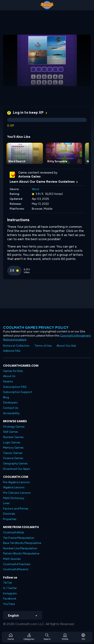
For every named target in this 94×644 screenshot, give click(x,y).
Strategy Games (14, 427)
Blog (6, 397)
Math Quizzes (12, 559)
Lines (6, 503)
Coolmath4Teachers (17, 564)
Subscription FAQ (15, 387)
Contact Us (11, 408)
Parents (8, 382)
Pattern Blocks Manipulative (21, 553)
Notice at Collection (16, 346)
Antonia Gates (29, 176)
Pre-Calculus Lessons (17, 493)
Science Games (13, 458)
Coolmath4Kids (14, 532)
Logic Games (12, 442)
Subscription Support (18, 392)
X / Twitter (10, 588)
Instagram (10, 593)
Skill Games (11, 432)
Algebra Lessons (14, 487)
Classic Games (13, 453)
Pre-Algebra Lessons (16, 482)
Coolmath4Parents (16, 569)
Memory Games (13, 448)
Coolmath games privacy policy (36, 327)
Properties (10, 519)
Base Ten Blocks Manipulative (22, 543)
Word (35, 189)
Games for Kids (13, 371)
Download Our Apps (17, 469)
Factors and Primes (16, 509)
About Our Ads (66, 346)
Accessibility (11, 413)
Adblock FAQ (12, 351)
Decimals (9, 514)
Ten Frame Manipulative (18, 538)
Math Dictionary (14, 498)
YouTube (9, 604)
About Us (9, 376)
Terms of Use (43, 346)
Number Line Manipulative (20, 548)
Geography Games (15, 463)
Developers (10, 403)
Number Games (13, 437)
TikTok (7, 583)
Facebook (10, 599)
